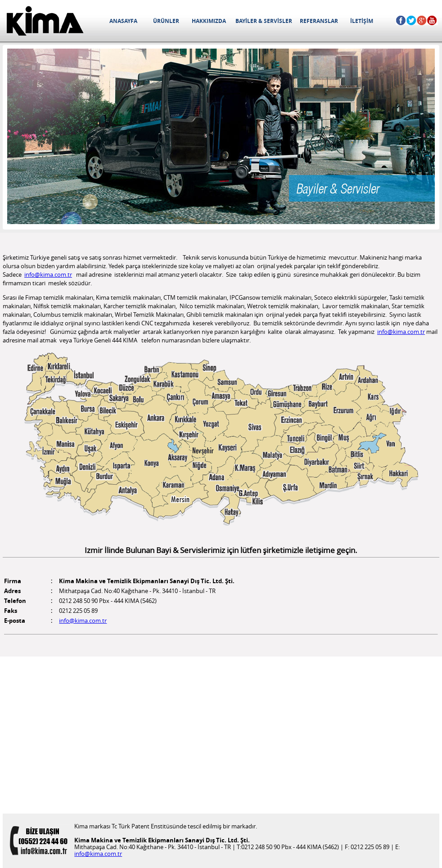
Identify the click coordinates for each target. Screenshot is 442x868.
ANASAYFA (123, 12)
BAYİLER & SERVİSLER (264, 12)
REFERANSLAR (319, 12)
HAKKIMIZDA (209, 12)
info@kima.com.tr (48, 275)
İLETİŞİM (362, 12)
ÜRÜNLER (166, 12)
